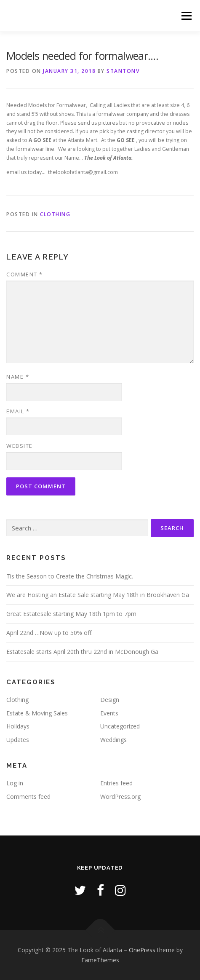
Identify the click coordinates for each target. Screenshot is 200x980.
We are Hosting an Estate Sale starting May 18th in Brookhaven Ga (98, 595)
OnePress (142, 950)
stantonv (123, 71)
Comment (25, 274)
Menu (186, 16)
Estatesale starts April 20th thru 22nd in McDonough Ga (82, 652)
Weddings (113, 740)
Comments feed (28, 797)
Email (18, 411)
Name (18, 377)
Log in (15, 783)
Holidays (18, 726)
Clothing (55, 214)
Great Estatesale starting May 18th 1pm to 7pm (71, 614)
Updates (18, 740)
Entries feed (116, 783)
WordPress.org (120, 797)
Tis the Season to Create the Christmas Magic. (70, 576)
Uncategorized (120, 726)
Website (20, 446)
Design (110, 700)
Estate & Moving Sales (37, 713)
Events (109, 713)
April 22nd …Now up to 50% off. (49, 633)
